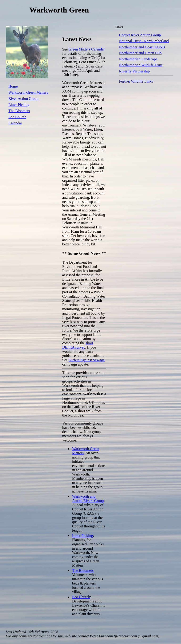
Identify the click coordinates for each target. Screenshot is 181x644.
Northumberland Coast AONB (142, 47)
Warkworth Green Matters (28, 92)
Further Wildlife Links (136, 81)
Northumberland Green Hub (140, 53)
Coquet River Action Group (140, 35)
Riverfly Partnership (134, 71)
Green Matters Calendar (87, 49)
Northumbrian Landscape (138, 59)
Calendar (15, 123)
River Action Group (23, 99)
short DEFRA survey (78, 345)
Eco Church (17, 117)
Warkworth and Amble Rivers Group (88, 499)
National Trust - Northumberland (144, 41)
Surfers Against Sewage (87, 360)
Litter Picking (19, 105)
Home (13, 86)
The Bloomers (19, 111)
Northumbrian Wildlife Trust (141, 65)
